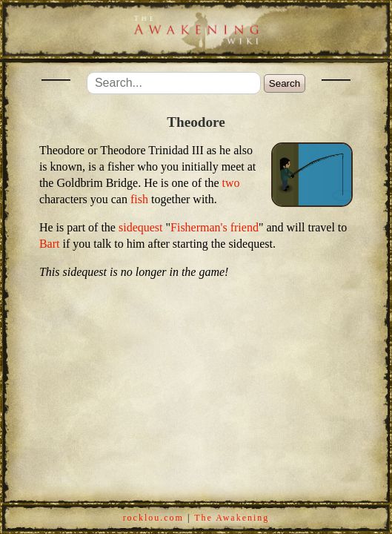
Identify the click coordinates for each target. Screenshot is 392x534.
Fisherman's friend (215, 227)
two (231, 183)
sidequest (141, 227)
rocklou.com (153, 518)
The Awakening (232, 518)
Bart (50, 244)
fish (139, 199)
